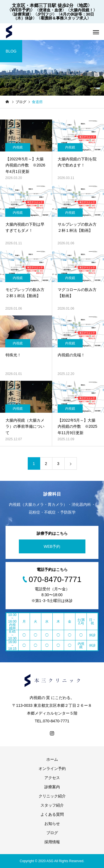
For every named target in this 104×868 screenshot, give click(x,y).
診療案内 (52, 787)
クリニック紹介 (52, 796)
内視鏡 (18, 147)
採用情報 (52, 842)
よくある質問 (52, 814)
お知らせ (52, 824)
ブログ (52, 833)
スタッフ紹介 (52, 805)
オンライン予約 (52, 768)
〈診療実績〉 (22, 14)
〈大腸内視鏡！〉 (82, 10)
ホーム (52, 759)
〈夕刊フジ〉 (45, 14)
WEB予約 (52, 546)
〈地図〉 (83, 5)
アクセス (52, 778)
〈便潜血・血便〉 (50, 10)
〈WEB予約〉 (21, 10)
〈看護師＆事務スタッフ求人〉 (64, 18)
